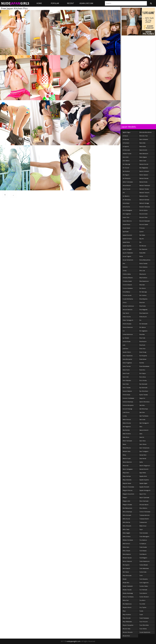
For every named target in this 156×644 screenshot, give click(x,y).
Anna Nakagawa (127, 210)
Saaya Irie (142, 398)
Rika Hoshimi (143, 278)
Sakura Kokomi (144, 430)
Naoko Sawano (144, 175)
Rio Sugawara (143, 331)
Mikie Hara (126, 547)
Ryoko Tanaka (144, 395)
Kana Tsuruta (127, 366)
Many (124, 455)
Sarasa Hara (143, 455)
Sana (141, 434)
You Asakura (143, 540)
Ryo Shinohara (144, 391)
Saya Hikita (143, 473)
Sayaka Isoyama (144, 480)
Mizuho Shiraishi (128, 632)
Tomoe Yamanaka (145, 512)
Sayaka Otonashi (144, 487)
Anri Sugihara (127, 214)
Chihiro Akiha (127, 274)
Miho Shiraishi (127, 526)
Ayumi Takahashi (128, 253)
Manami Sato (127, 451)
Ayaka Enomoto (127, 235)
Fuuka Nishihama (128, 299)
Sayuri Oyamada (144, 497)
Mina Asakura (127, 554)
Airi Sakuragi (126, 164)
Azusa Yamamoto (128, 260)
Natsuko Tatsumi (144, 193)
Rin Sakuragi (143, 292)
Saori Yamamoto (144, 448)
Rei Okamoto (143, 249)
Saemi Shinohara (144, 402)
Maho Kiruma (127, 423)
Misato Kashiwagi (128, 593)
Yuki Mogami (143, 558)
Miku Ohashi (126, 551)
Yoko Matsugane (144, 536)
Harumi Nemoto (128, 310)
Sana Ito (142, 437)
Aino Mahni (126, 161)
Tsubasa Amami (144, 519)
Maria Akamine (127, 462)
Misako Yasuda (127, 590)
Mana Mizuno (127, 448)
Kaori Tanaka (127, 388)
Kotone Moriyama (128, 405)
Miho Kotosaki (127, 515)
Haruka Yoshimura (128, 306)
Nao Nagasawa (144, 168)
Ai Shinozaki (126, 150)
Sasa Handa (143, 458)
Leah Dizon (126, 412)
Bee (124, 263)
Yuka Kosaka (143, 547)
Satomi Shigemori (145, 466)
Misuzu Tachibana (128, 597)
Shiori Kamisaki (144, 501)
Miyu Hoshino (127, 614)
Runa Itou (142, 370)
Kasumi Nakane (127, 391)
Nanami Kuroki (144, 164)
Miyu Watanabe (127, 622)
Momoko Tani (144, 136)
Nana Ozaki (143, 161)
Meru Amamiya (127, 512)
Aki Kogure (126, 175)
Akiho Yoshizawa (128, 182)
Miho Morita (126, 522)
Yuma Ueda (143, 572)
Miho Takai (126, 529)
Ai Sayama (126, 146)
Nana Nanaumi (144, 154)
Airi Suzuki (126, 168)
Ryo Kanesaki (143, 384)
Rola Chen (142, 349)
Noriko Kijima (143, 210)
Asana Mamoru (127, 221)
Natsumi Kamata (144, 200)
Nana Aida (142, 143)
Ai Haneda (126, 139)
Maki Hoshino (127, 434)
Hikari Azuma (127, 317)
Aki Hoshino (126, 171)
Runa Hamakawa (144, 366)
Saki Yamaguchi (144, 423)
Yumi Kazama (144, 579)
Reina (141, 256)
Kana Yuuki (126, 373)
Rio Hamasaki (143, 324)
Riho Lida (142, 271)
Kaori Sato (126, 384)
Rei (140, 242)
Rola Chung (143, 352)
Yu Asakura (143, 544)
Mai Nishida (126, 430)
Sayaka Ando (143, 476)
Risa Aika (142, 334)
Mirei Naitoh (126, 568)
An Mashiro (126, 196)
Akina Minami (127, 185)
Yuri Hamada (143, 590)
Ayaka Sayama (127, 246)
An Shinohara (127, 200)
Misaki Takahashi (128, 586)
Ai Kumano (126, 143)
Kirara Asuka (126, 395)
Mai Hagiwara (127, 427)
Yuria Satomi (143, 593)
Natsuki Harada (144, 178)
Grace (125, 302)
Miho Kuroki (126, 519)
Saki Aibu (142, 405)
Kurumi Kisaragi (127, 409)
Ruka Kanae (143, 359)
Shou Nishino (143, 508)
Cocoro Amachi (127, 285)
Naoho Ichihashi (144, 171)
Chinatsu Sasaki (127, 281)
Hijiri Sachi (126, 313)
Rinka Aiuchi (143, 317)
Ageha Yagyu (127, 132)
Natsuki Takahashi (145, 185)
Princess (142, 228)
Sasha (141, 462)
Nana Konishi (143, 150)
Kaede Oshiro (127, 352)
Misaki (125, 579)
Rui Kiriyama (143, 356)
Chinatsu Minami (128, 278)
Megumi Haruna (128, 490)
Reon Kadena (143, 267)
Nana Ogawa (143, 157)
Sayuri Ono (143, 494)
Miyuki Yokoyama (128, 625)
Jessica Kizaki (127, 341)
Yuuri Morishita (144, 625)
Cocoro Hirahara (128, 288)
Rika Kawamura (144, 281)
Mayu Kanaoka (127, 480)
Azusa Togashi (127, 256)
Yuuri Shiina (143, 629)
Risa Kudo (142, 345)
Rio (140, 320)
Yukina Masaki (144, 565)
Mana (124, 444)
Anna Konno (126, 207)
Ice (124, 331)
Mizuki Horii (126, 636)
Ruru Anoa (143, 377)
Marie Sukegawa (128, 469)
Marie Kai (126, 466)
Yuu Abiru (142, 600)
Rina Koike (143, 306)
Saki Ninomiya (144, 409)
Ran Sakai (142, 235)
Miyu (124, 611)
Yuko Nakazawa (144, 568)
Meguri (125, 497)
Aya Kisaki (126, 232)
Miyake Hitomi (127, 607)
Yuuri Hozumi (144, 622)
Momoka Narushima (145, 132)
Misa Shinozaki (127, 575)
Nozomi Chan (143, 217)
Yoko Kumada (144, 533)
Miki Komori (126, 544)
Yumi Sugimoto (144, 583)
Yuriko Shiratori (144, 597)
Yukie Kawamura (144, 561)
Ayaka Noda (126, 242)
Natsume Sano (144, 196)
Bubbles (125, 267)
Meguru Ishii (126, 501)
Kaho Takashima (128, 356)
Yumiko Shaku (144, 586)
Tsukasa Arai (143, 522)
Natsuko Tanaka (144, 189)
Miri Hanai (126, 572)
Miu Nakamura (127, 604)
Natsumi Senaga (144, 203)
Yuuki (141, 614)
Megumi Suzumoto (128, 494)
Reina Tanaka (143, 263)
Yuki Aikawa (143, 551)
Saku (141, 427)
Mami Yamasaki (127, 441)
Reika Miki (142, 253)
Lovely (125, 416)
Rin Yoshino (143, 295)
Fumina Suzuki (127, 295)
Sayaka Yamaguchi (145, 490)
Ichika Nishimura (128, 334)
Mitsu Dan (126, 600)
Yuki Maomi (143, 554)
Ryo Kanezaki (143, 388)
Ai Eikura (125, 136)
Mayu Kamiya (127, 476)
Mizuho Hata (127, 629)
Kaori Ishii (126, 377)
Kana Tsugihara (127, 363)
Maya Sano (126, 473)
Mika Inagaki (126, 533)
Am (124, 193)
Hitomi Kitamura (128, 327)
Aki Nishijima (127, 178)
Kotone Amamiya (128, 402)
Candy (125, 271)
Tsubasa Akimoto (145, 515)
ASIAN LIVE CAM (86, 3)
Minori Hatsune (127, 561)
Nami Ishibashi (144, 139)
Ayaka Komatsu (127, 239)
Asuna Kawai (126, 228)
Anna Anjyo (126, 203)
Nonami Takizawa (145, 207)
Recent (71, 3)
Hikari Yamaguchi (128, 320)
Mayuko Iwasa (127, 483)
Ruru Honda (143, 380)
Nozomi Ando (144, 214)
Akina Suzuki (127, 189)
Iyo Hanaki (126, 338)
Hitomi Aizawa (127, 324)
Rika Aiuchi (143, 274)
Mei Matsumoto (127, 508)
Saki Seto (142, 412)
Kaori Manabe (127, 380)
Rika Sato (142, 285)
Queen (142, 232)
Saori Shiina (143, 444)
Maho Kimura (127, 419)
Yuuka (141, 611)
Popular (55, 3)
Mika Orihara (127, 536)
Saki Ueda (142, 419)
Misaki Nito (126, 583)
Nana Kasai (143, 146)
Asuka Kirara (126, 224)
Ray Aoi (142, 239)
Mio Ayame (126, 565)
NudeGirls (15, 3)
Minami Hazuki (127, 558)
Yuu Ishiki (142, 604)
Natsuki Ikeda (143, 182)
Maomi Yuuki (127, 458)
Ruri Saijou (143, 373)
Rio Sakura (143, 327)
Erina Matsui (126, 292)
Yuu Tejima (143, 607)
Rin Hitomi (143, 288)
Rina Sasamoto (144, 313)
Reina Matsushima (145, 260)
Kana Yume (126, 370)
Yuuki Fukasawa (144, 618)
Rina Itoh (142, 302)
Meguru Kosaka (127, 505)
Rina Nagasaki (143, 310)
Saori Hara (143, 441)
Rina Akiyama (143, 299)
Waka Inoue (143, 526)
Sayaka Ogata (143, 483)
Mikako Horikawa (128, 540)
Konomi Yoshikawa (128, 398)
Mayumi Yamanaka (128, 487)
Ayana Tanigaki (127, 249)
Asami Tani (126, 217)
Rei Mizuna (143, 246)
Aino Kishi (126, 157)
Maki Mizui (126, 437)
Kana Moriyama (127, 359)
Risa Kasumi (143, 341)
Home (39, 3)
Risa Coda (142, 338)
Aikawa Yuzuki (127, 154)
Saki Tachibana (144, 416)
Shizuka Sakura (144, 505)
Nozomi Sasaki (144, 224)
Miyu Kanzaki (127, 618)
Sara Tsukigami (144, 451)
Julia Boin (126, 349)
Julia (124, 345)
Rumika (142, 363)
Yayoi (141, 529)
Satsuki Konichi (144, 469)
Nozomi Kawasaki (145, 221)
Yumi (141, 575)
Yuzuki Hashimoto (145, 632)
